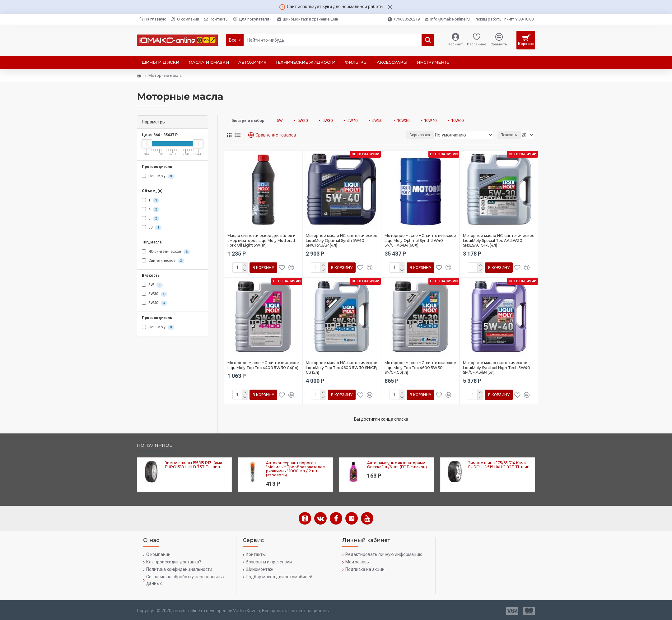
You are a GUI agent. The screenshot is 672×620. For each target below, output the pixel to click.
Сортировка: (430, 135)
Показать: (510, 135)
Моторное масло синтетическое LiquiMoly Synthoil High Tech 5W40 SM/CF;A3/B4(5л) (497, 368)
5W (152, 285)
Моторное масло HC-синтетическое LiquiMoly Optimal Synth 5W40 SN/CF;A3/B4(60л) (420, 240)
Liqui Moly (158, 176)
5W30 (154, 294)
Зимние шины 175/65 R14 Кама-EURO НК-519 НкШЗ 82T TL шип (499, 465)
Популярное (155, 445)
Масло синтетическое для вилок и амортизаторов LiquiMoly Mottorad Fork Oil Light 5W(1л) (261, 240)
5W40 (154, 303)
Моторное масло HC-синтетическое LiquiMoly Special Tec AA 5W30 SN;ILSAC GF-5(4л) (499, 240)
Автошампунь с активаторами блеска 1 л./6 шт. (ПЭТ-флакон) (397, 465)
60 (152, 228)
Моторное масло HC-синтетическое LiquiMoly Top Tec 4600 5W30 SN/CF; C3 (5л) (342, 368)
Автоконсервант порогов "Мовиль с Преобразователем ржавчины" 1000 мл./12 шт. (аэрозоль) (296, 469)
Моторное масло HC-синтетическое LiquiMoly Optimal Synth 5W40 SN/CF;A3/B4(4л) (342, 240)
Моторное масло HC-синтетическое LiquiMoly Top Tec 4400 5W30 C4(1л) (263, 365)
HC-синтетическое (166, 252)
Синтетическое (163, 261)
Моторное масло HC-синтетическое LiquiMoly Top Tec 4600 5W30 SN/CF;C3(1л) (420, 368)
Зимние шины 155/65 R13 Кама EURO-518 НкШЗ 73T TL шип (194, 465)
